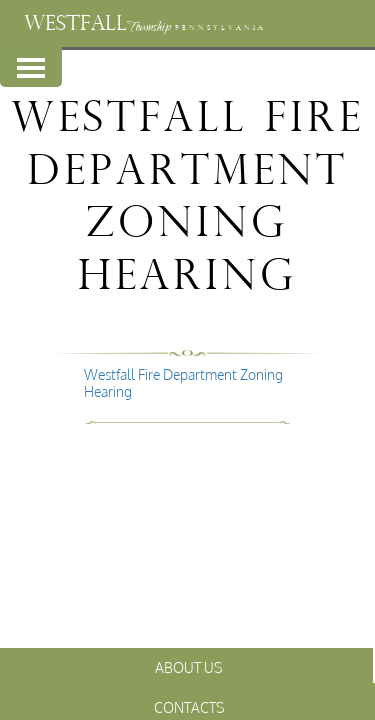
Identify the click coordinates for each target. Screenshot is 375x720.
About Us (189, 667)
